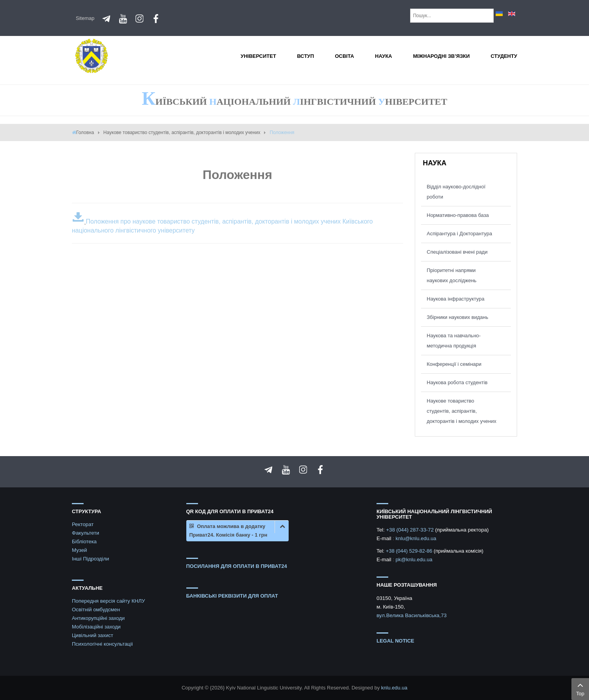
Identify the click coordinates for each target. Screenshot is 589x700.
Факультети (86, 533)
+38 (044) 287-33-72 (411, 530)
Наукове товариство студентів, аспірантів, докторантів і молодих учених (182, 132)
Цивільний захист (93, 635)
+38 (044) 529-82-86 (410, 551)
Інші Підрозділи (90, 559)
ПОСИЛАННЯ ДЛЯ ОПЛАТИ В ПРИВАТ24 (237, 566)
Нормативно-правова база (458, 215)
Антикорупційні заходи (98, 618)
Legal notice (395, 641)
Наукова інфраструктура (456, 299)
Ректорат (83, 524)
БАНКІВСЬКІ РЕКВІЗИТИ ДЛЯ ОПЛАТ (232, 596)
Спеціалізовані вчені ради (457, 252)
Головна (85, 132)
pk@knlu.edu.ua (414, 559)
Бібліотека (84, 542)
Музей (79, 550)
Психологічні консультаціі (102, 644)
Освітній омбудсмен (96, 610)
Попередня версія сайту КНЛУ (108, 601)
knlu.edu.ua (394, 688)
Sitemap (85, 18)
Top (580, 688)
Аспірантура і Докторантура (460, 234)
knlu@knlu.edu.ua (416, 538)
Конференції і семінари (454, 364)
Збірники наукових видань (458, 317)
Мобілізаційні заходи (96, 627)
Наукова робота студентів (457, 382)
